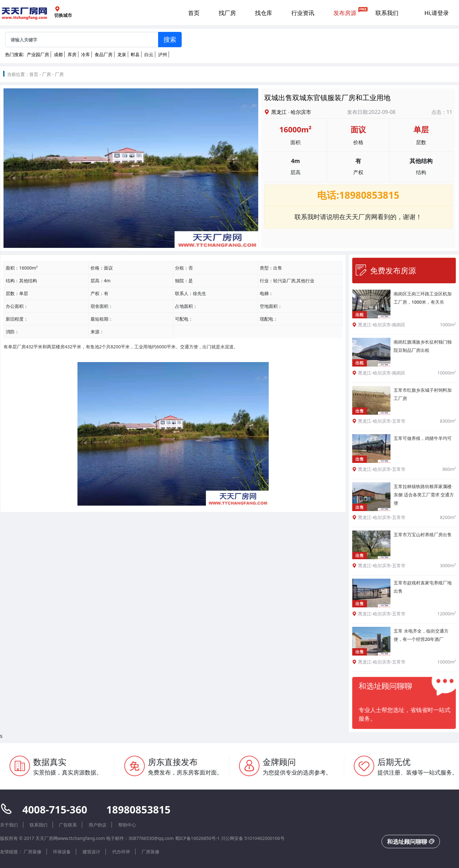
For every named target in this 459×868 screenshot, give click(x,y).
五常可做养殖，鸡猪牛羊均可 (423, 438)
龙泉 (122, 54)
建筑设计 (91, 852)
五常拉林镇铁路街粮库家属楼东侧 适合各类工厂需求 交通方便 (424, 495)
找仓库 (264, 13)
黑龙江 (279, 112)
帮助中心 (127, 825)
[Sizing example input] (82, 40)
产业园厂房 (38, 54)
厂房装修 (33, 852)
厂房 (47, 74)
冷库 (85, 54)
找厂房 (227, 13)
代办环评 (121, 852)
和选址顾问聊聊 (411, 842)
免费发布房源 (386, 270)
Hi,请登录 (437, 13)
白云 (149, 54)
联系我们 (387, 13)
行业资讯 (303, 13)
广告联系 (68, 825)
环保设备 (62, 852)
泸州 (163, 54)
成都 (58, 54)
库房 (72, 54)
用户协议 (98, 825)
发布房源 (345, 13)
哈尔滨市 (301, 112)
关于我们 (9, 825)
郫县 (135, 54)
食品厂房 (104, 54)
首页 (194, 13)
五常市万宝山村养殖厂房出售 (423, 534)
